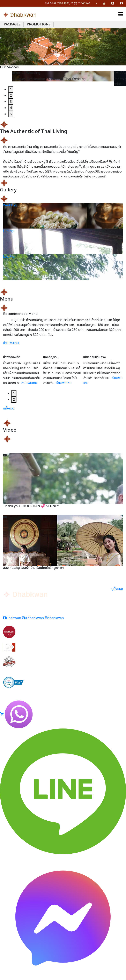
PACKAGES (12, 24)
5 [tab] (11, 114)
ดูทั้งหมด (9, 408)
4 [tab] (11, 108)
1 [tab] (11, 89)
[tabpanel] (63, 76)
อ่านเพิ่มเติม (11, 343)
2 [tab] (11, 96)
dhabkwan (54, 618)
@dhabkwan (33, 618)
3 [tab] (11, 102)
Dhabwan (12, 618)
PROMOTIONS (39, 24)
